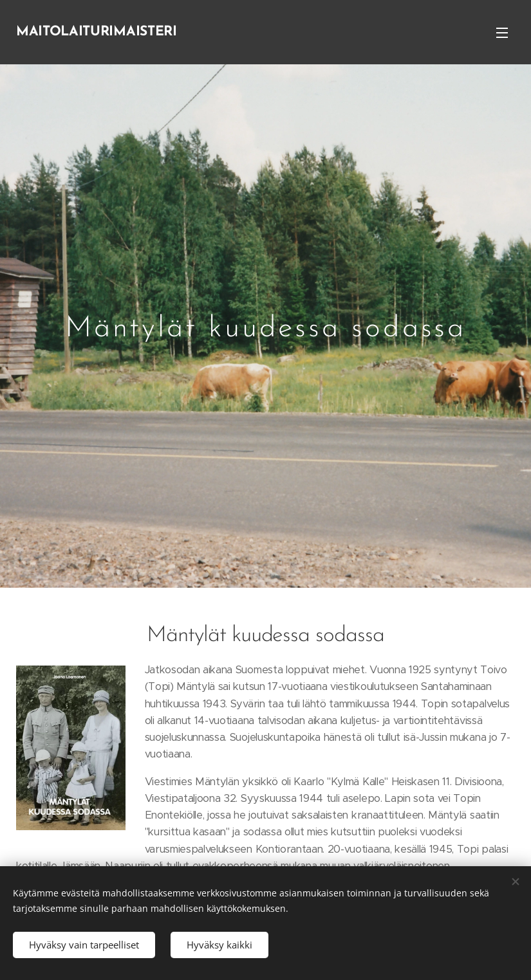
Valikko (502, 33)
